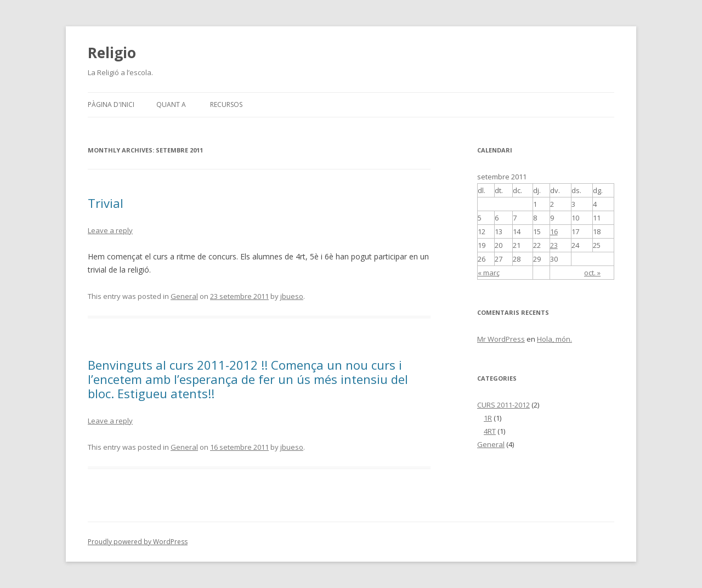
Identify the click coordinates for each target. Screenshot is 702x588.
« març (489, 273)
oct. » (592, 273)
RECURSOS (226, 104)
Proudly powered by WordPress (138, 542)
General (184, 296)
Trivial (106, 203)
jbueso (292, 296)
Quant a (171, 104)
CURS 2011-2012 (503, 405)
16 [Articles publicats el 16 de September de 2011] (554, 231)
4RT (490, 431)
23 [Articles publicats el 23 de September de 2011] (554, 245)
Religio (112, 53)
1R (488, 418)
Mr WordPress (501, 339)
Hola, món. (554, 339)
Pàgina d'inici (111, 104)
